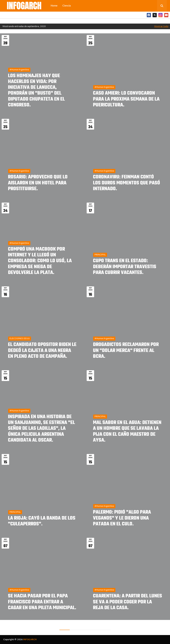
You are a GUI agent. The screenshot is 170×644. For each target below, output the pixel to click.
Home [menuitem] (54, 6)
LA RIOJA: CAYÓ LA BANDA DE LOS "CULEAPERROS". (42, 521)
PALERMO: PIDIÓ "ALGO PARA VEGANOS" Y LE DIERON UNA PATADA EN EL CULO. (122, 518)
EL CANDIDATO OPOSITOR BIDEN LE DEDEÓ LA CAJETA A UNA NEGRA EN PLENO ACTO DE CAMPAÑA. (42, 351)
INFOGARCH (30, 640)
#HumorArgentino (19, 70)
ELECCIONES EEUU (20, 339)
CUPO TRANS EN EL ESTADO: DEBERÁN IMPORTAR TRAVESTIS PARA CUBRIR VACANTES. (125, 267)
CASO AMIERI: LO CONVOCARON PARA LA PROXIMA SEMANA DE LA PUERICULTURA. (126, 99)
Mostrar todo (161, 26)
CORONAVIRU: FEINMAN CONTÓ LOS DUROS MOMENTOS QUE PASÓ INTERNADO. (127, 183)
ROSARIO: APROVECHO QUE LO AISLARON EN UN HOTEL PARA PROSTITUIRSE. (38, 183)
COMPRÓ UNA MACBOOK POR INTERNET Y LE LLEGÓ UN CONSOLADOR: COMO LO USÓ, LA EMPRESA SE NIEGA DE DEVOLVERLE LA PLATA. (40, 261)
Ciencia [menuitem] (67, 6)
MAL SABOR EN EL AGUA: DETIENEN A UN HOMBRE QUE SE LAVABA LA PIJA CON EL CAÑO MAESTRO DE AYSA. (127, 432)
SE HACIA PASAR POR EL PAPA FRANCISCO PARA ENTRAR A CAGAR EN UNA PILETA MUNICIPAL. (42, 602)
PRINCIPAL (100, 255)
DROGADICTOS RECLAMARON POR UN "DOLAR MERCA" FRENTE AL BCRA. (126, 351)
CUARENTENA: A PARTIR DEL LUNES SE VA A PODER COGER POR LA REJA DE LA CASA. (127, 602)
